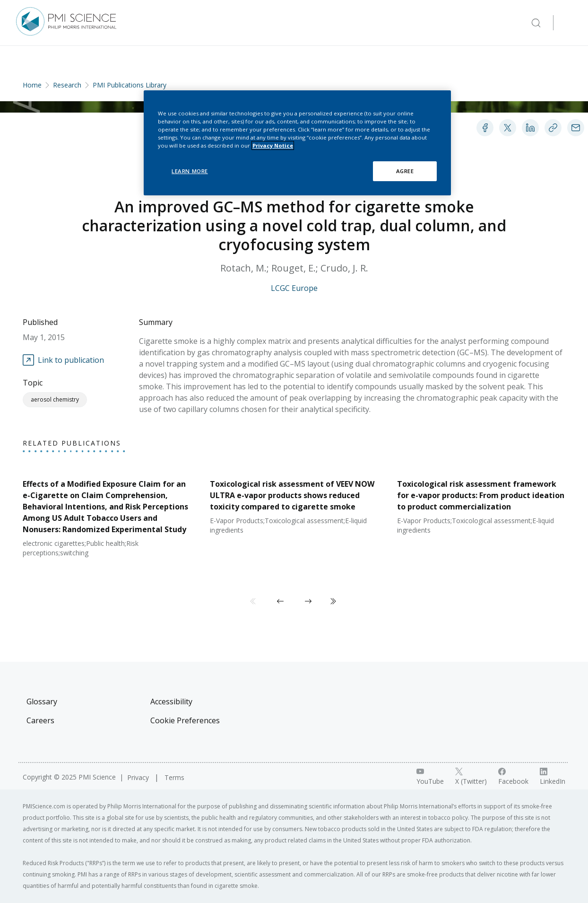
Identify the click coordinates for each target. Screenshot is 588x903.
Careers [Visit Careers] (40, 720)
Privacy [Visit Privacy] (139, 777)
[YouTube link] (430, 777)
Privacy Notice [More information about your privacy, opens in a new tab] (273, 145)
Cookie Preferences (185, 720)
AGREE (405, 171)
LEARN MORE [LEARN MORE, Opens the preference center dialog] (190, 171)
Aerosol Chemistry (55, 399)
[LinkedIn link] (553, 777)
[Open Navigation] (568, 23)
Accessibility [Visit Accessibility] (171, 701)
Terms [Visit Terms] (174, 777)
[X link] (471, 777)
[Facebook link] (513, 777)
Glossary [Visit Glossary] (42, 701)
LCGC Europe (294, 288)
